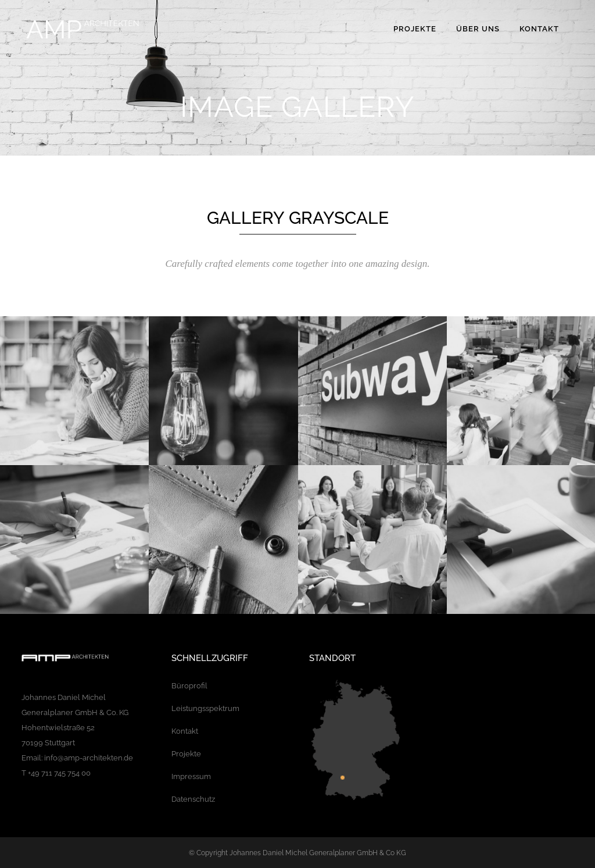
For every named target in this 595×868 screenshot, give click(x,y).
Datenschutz (193, 799)
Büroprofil (189, 686)
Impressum (191, 776)
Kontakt (185, 731)
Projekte (186, 754)
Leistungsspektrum (205, 708)
